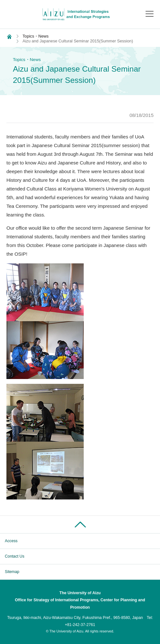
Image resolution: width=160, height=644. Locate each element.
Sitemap (12, 572)
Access (11, 541)
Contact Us (15, 556)
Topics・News (36, 36)
